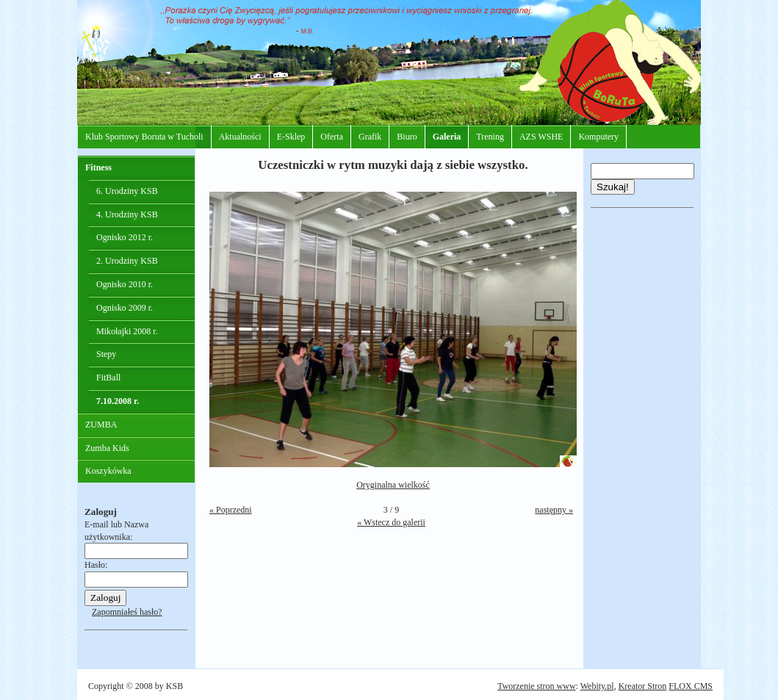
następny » (554, 510)
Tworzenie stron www (536, 686)
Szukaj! (613, 187)
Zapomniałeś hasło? (127, 612)
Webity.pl (597, 686)
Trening (490, 137)
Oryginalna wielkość (393, 485)
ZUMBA (101, 425)
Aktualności (240, 137)
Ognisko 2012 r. (125, 237)
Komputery (598, 137)
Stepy (106, 354)
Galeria (447, 137)
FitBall (108, 378)
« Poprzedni (231, 510)
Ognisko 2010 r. (125, 284)
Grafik (370, 137)
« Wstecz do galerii (391, 522)
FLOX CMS (691, 686)
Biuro (407, 137)
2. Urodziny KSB (127, 261)
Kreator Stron (643, 686)
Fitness (98, 167)
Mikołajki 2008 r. (127, 331)
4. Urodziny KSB (127, 214)
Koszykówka (108, 471)
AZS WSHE (541, 137)
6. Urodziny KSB (127, 191)
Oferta (332, 137)
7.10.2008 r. (118, 401)
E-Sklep (291, 137)
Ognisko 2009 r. (125, 308)
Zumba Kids (107, 448)
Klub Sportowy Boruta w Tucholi (144, 137)
